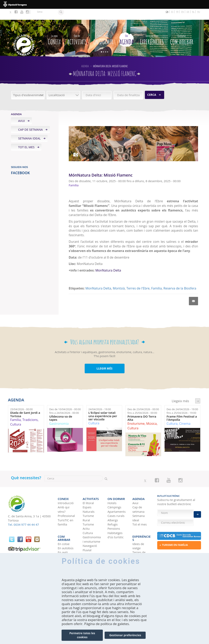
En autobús (66, 527)
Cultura (16, 414)
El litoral (88, 489)
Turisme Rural (88, 504)
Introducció (66, 489)
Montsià (119, 277)
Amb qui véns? (64, 495)
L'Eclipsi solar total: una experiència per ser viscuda (103, 405)
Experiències (152, 28)
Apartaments (117, 497)
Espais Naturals (89, 495)
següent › (198, 390)
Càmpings (114, 493)
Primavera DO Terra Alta (142, 407)
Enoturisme (136, 413)
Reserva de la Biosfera (180, 277)
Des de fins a (65, 400)
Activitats (77, 28)
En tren (63, 536)
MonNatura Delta (108, 260)
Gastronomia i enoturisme (92, 525)
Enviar (197, 511)
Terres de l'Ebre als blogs (139, 536)
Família (157, 277)
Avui (22, 110)
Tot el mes (26, 136)
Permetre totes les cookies (82, 635)
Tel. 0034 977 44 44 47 (23, 514)
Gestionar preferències (125, 635)
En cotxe (64, 523)
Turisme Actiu (88, 512)
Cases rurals (116, 502)
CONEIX (54, 28)
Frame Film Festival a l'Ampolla (182, 407)
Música (151, 413)
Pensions (114, 515)
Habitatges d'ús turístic (116, 521)
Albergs (113, 506)
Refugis (113, 510)
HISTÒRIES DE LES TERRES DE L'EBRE (140, 551)
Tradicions (30, 409)
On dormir (103, 28)
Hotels (112, 489)
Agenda (127, 28)
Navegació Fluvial (90, 534)
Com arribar (182, 28)
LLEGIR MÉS (104, 357)
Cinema (185, 413)
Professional (66, 502)
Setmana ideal (29, 127)
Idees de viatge (138, 525)
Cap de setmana (30, 119)
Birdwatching (92, 540)
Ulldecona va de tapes (61, 407)
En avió (63, 532)
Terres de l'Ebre (138, 277)
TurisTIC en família (66, 508)
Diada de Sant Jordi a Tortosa (25, 403)
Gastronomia (59, 413)
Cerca (152, 84)
